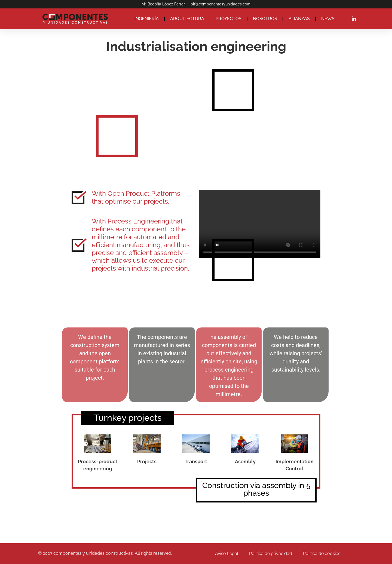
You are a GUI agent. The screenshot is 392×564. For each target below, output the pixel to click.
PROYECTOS (229, 19)
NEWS (328, 19)
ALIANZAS (299, 19)
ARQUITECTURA (187, 19)
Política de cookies (322, 554)
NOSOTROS (265, 19)
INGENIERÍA (147, 19)
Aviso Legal (227, 554)
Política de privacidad (271, 554)
